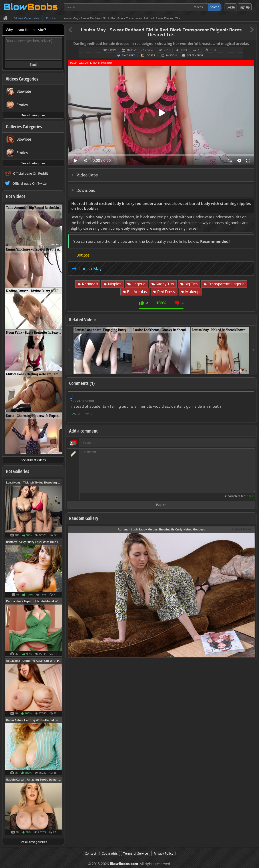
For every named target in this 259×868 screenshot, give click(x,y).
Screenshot (195, 55)
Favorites (129, 55)
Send (33, 65)
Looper (150, 55)
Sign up (245, 7)
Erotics (113, 50)
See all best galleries (33, 842)
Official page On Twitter (30, 183)
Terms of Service (136, 853)
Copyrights (110, 853)
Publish (161, 505)
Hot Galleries (17, 471)
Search (215, 7)
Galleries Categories (24, 127)
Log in (231, 7)
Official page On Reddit (31, 173)
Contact (91, 853)
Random (171, 55)
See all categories (33, 115)
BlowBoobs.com (124, 864)
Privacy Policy (163, 853)
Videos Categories (22, 79)
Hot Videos (16, 196)
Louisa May (90, 269)
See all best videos (33, 460)
